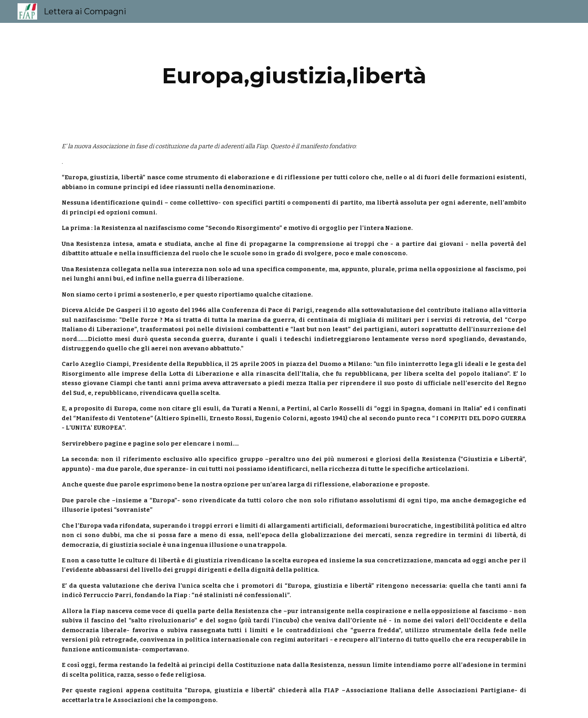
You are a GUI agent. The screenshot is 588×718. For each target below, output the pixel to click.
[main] (294, 76)
